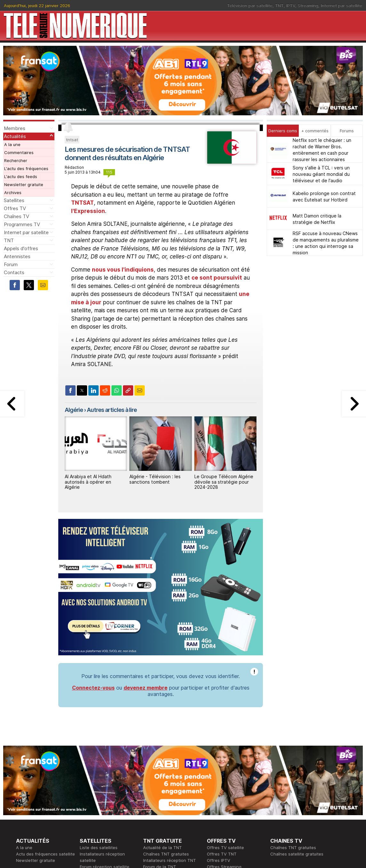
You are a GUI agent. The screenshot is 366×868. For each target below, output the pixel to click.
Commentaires (19, 152)
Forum (11, 264)
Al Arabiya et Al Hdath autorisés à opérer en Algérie (88, 482)
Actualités (15, 136)
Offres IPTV (219, 860)
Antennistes (17, 256)
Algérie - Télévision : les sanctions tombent (155, 479)
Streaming (308, 5)
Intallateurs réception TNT (170, 860)
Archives (13, 192)
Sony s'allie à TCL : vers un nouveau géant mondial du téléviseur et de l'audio (321, 174)
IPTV (291, 5)
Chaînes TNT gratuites (166, 854)
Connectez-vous (93, 688)
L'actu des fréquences (26, 168)
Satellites (14, 200)
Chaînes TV (16, 216)
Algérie (74, 410)
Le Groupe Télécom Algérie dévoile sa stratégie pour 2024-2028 (224, 482)
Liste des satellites (99, 848)
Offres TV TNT (222, 854)
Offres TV (15, 208)
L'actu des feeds (21, 176)
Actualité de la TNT (163, 848)
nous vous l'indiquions (123, 270)
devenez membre (146, 688)
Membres (15, 128)
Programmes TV (22, 224)
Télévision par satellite (250, 5)
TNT (279, 5)
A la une (12, 144)
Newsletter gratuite (24, 184)
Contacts (14, 272)
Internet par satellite (342, 5)
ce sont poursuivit (217, 278)
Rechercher (16, 160)
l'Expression (88, 211)
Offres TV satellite (225, 848)
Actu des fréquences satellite (45, 854)
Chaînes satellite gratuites (297, 854)
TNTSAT (82, 203)
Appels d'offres (21, 248)
